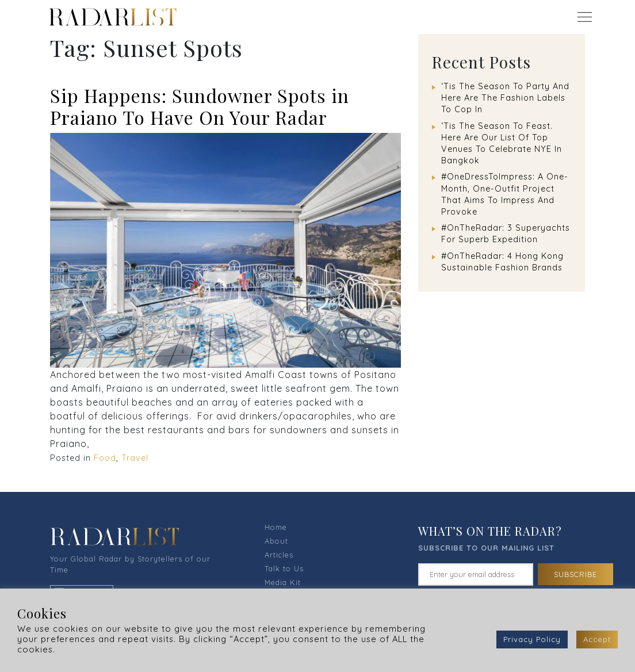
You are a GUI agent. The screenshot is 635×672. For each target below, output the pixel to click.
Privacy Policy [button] (532, 639)
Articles (279, 555)
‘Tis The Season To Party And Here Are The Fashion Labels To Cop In (505, 98)
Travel (135, 458)
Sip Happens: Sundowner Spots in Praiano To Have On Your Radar (200, 106)
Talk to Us (284, 568)
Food (105, 458)
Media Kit (283, 582)
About (276, 541)
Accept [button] (597, 639)
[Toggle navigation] (584, 17)
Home (276, 527)
